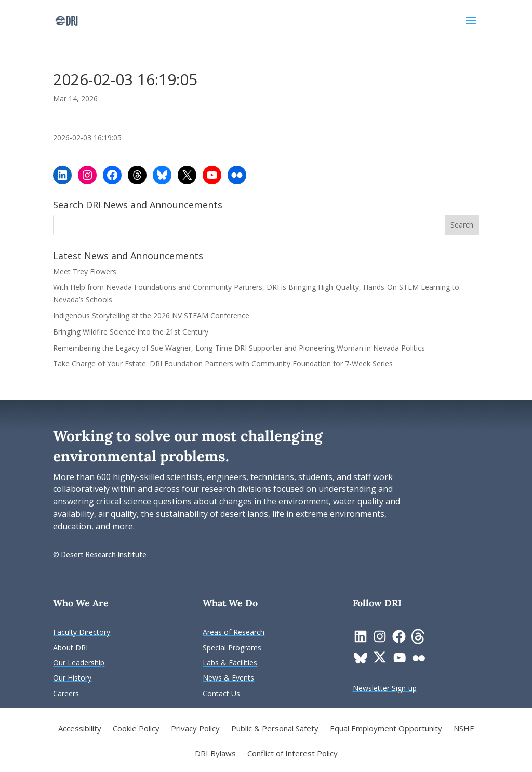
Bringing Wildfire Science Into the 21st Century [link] (132, 332)
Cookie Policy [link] (136, 729)
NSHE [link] (464, 729)
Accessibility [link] (80, 729)
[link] (66, 20)
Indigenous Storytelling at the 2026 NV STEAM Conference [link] (151, 316)
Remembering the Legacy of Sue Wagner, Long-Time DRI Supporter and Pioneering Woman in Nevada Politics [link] (239, 348)
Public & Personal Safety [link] (275, 729)
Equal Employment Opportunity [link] (386, 729)
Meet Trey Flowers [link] (85, 271)
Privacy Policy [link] (195, 729)
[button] (471, 27)
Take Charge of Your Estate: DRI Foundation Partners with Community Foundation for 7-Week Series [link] (223, 363)
